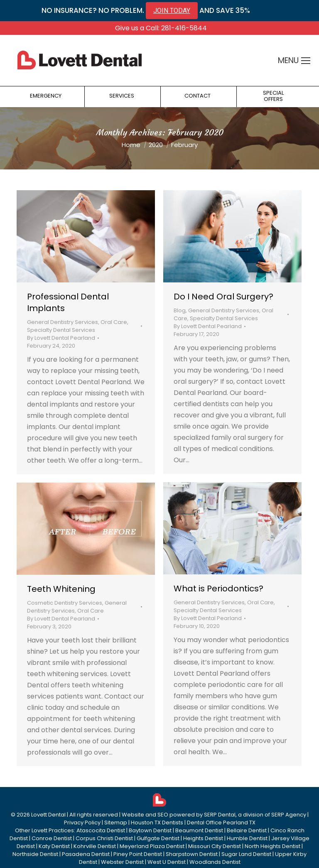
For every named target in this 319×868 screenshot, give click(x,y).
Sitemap (116, 823)
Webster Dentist (122, 862)
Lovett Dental (48, 815)
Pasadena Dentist (86, 854)
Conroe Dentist (52, 838)
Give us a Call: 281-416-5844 (161, 28)
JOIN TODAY (172, 11)
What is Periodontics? (218, 588)
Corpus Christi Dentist (104, 838)
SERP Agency (289, 815)
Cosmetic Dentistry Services (65, 603)
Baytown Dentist (150, 830)
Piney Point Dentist (138, 854)
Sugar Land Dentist (246, 854)
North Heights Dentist (272, 846)
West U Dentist (167, 862)
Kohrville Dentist (95, 846)
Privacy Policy (82, 823)
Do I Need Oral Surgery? (223, 297)
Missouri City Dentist (215, 846)
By (61, 338)
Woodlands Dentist (215, 862)
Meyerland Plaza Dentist (152, 846)
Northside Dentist (35, 854)
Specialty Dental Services (61, 330)
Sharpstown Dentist (192, 854)
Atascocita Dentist (101, 830)
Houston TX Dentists (157, 823)
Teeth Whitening (61, 589)
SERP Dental (220, 815)
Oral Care (114, 322)
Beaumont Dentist (199, 830)
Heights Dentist (203, 838)
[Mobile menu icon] (306, 61)
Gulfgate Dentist (158, 838)
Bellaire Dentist (247, 830)
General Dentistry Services (63, 322)
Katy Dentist (54, 846)
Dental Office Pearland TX (221, 823)
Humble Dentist (247, 838)
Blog (180, 310)
